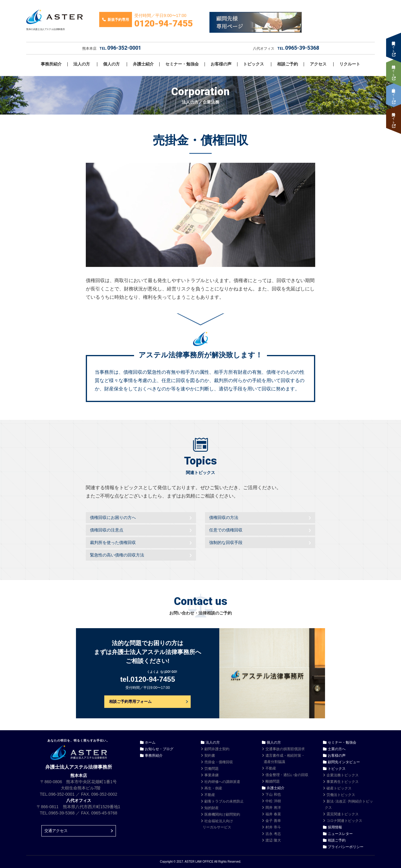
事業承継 (212, 775)
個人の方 (111, 64)
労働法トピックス (341, 795)
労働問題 (212, 769)
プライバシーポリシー (346, 847)
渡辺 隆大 (273, 840)
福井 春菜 (273, 814)
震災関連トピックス (343, 814)
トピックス (254, 64)
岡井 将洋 (273, 808)
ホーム (150, 742)
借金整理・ (287, 775)
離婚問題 (273, 781)
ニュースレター (340, 834)
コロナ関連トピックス (344, 821)
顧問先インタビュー (344, 762)
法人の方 (82, 64)
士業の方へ (337, 749)
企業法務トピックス (343, 775)
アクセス (318, 64)
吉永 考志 (273, 834)
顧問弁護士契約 (217, 749)
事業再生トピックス (343, 782)
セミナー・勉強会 (182, 64)
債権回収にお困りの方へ (113, 517)
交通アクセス (56, 831)
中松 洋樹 (273, 801)
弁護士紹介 (143, 64)
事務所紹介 (51, 64)
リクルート (350, 64)
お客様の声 (221, 64)
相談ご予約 (287, 64)
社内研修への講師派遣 (222, 782)
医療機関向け (222, 814)
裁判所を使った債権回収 (113, 542)
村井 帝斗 (273, 827)
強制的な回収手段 (226, 542)
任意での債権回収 (226, 530)
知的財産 (212, 808)
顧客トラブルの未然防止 (224, 801)
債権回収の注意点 (107, 530)
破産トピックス (339, 788)
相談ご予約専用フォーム (130, 702)
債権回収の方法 (224, 517)
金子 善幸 (273, 821)
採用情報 (335, 827)
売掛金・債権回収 (219, 762)
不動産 (210, 795)
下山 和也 (273, 795)
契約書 (210, 756)
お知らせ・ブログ (159, 749)
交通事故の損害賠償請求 (285, 749)
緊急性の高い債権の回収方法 (117, 555)
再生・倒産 (213, 788)
